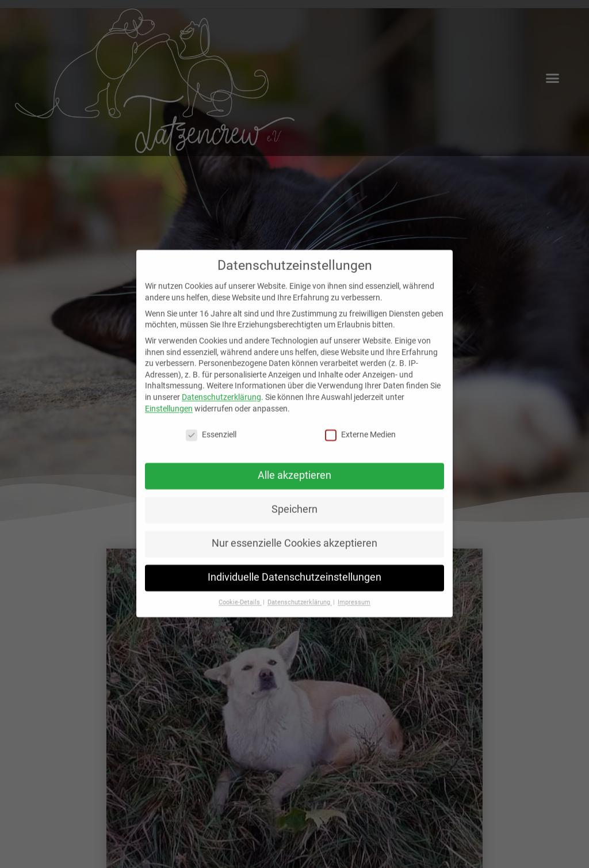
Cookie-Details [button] (240, 593)
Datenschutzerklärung (221, 387)
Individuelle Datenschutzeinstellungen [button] (294, 568)
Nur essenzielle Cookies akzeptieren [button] (294, 534)
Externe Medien (360, 425)
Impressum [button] (354, 593)
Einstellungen (169, 398)
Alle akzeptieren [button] (294, 466)
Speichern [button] (294, 500)
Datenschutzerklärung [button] (300, 593)
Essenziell (211, 425)
